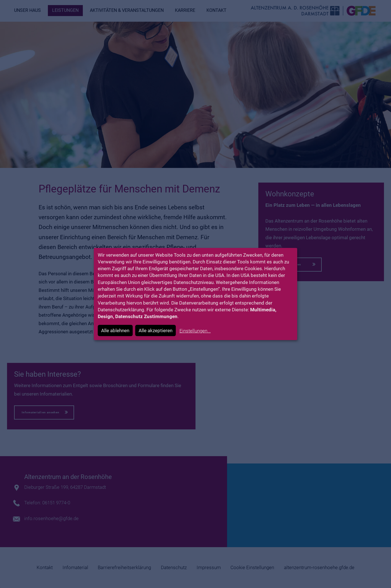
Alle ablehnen (115, 330)
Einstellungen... (195, 331)
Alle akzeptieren (155, 330)
